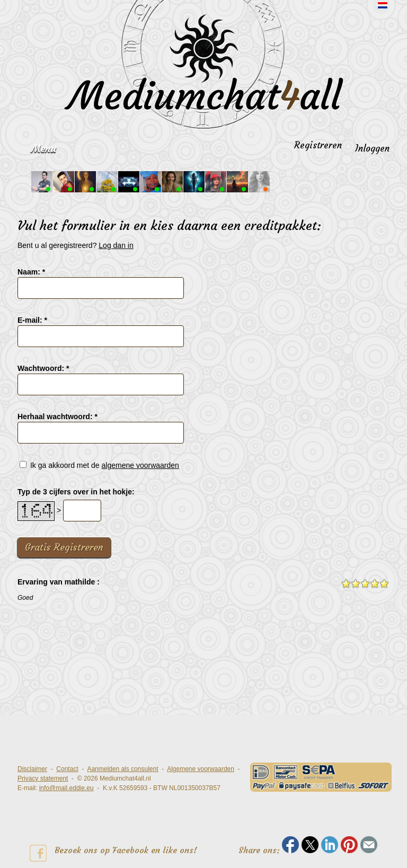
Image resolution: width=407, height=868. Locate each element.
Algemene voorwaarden (201, 769)
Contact (67, 769)
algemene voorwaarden (140, 465)
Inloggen (372, 148)
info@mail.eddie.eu (67, 788)
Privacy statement (43, 778)
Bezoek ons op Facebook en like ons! (113, 853)
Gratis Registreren (64, 547)
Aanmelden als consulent (122, 769)
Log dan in (116, 245)
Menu (43, 149)
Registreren (318, 145)
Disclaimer (32, 769)
